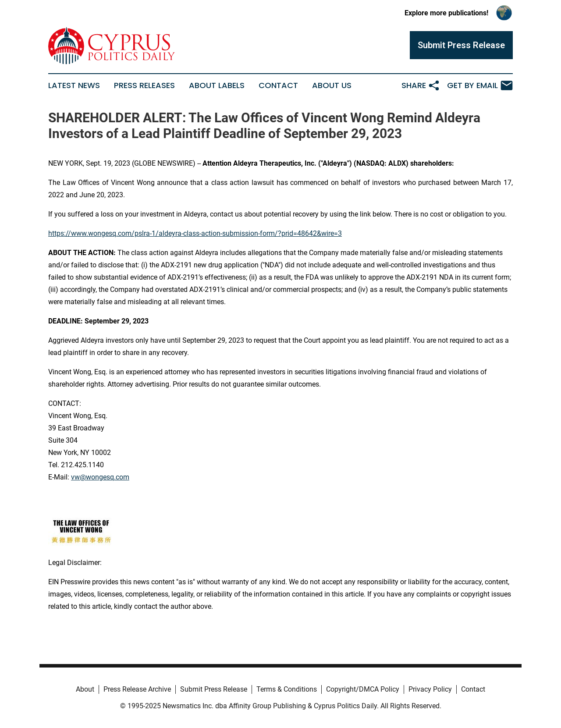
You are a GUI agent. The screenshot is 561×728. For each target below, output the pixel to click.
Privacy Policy (430, 689)
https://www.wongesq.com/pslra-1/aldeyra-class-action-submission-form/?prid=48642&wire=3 (195, 233)
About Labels (217, 85)
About (85, 689)
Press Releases (144, 85)
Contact (278, 85)
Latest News (74, 85)
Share (421, 85)
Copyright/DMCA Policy (363, 689)
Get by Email (480, 85)
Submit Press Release (214, 689)
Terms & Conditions (287, 689)
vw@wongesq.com (100, 477)
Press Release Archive (137, 689)
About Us (332, 85)
